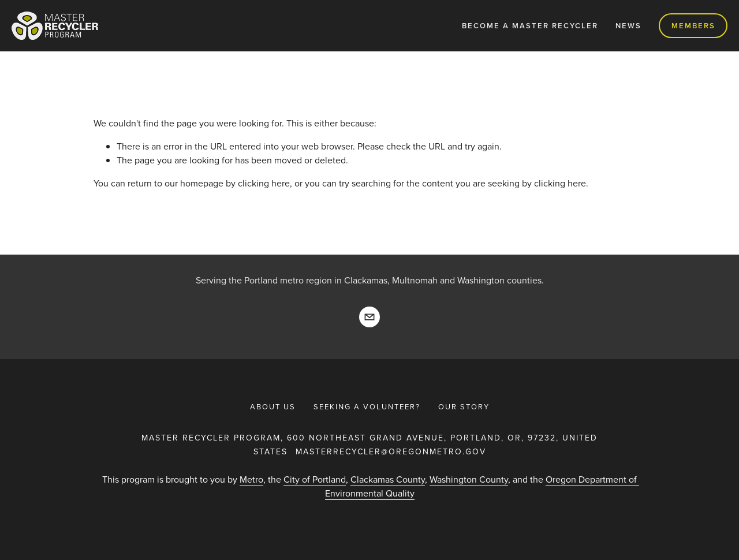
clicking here (264, 183)
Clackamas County (388, 479)
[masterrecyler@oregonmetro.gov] (369, 317)
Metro (251, 479)
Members (693, 26)
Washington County (469, 479)
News (628, 26)
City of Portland (315, 479)
